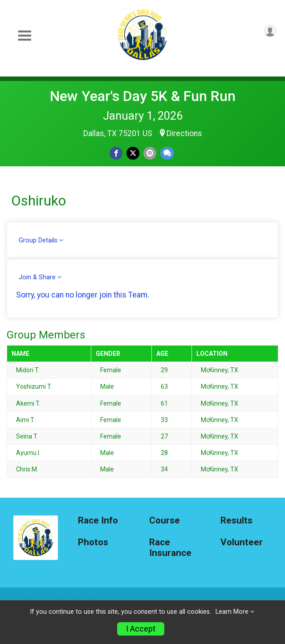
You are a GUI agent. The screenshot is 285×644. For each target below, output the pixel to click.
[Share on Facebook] (116, 153)
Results (236, 521)
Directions (184, 133)
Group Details (38, 240)
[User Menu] (270, 31)
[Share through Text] (167, 153)
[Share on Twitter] (133, 153)
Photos (93, 542)
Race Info (98, 521)
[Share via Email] (150, 153)
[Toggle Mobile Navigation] (24, 36)
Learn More (232, 612)
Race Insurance (170, 548)
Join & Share (37, 277)
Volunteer (242, 542)
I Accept (141, 629)
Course (165, 521)
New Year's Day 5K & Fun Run (143, 96)
